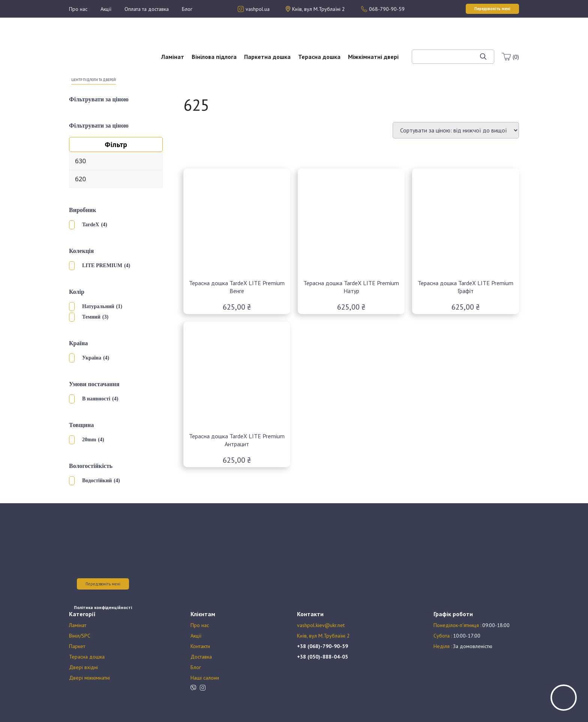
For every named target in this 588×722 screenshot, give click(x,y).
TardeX (91, 225)
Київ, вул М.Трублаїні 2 (323, 636)
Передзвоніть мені (103, 584)
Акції (106, 9)
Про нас (78, 9)
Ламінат (173, 57)
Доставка (201, 657)
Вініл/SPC (80, 636)
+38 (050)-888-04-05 (322, 657)
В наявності (96, 399)
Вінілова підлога (214, 57)
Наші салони (205, 678)
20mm (89, 440)
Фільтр (116, 145)
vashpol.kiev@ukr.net (321, 625)
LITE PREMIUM (102, 265)
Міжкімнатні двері (373, 57)
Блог (187, 9)
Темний (91, 317)
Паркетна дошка (267, 57)
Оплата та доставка (147, 9)
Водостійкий (97, 481)
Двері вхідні (83, 667)
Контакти (200, 646)
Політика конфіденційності (103, 607)
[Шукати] (483, 57)
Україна (92, 358)
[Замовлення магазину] (456, 130)
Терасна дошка (319, 57)
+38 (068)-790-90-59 (322, 646)
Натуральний (98, 306)
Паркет (77, 646)
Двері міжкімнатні (89, 678)
